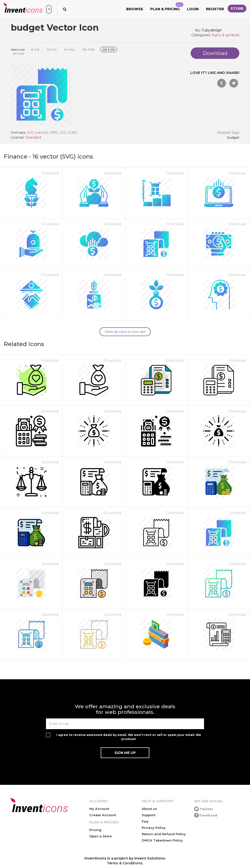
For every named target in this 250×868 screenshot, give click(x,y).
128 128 (88, 49)
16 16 (35, 49)
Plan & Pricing (167, 7)
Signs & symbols (225, 35)
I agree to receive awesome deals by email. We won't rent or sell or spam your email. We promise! (129, 737)
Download (50, 173)
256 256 (109, 49)
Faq (145, 821)
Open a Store (101, 836)
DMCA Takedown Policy (162, 840)
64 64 (69, 49)
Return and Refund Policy (164, 834)
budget (233, 138)
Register (215, 9)
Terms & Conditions (125, 863)
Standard (33, 137)
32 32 (52, 49)
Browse (135, 9)
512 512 (19, 54)
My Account (99, 809)
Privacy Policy (154, 828)
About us (149, 809)
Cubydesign (212, 30)
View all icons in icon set (125, 332)
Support (149, 815)
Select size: (18, 49)
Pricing (95, 830)
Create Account (103, 815)
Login (193, 9)
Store (237, 9)
